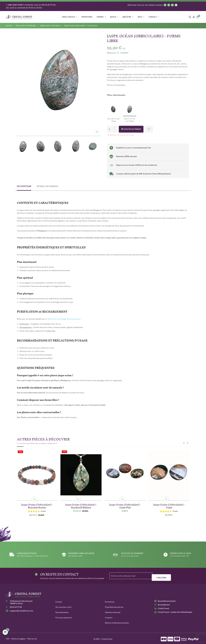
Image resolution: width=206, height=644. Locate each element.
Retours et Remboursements (117, 622)
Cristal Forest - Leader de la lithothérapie (175, 611)
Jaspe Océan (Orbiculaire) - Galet (169, 504)
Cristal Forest (163, 607)
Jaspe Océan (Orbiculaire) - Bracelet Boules (37, 504)
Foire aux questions (64, 616)
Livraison (109, 616)
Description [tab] (24, 186)
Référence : (112, 53)
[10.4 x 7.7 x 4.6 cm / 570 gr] (130, 111)
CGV (8, 637)
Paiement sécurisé (113, 611)
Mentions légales (18, 637)
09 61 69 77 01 (16, 606)
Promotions (110, 601)
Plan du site (32, 637)
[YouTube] (176, 5)
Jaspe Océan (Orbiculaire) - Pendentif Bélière (81, 504)
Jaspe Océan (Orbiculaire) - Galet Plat (125, 504)
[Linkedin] (172, 5)
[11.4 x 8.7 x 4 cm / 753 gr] (114, 111)
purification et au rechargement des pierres (63, 319)
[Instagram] (169, 5)
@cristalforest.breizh (167, 600)
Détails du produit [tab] (48, 186)
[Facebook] (165, 5)
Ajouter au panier (131, 129)
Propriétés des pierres (114, 606)
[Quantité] (112, 129)
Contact (59, 601)
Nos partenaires (62, 611)
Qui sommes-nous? (64, 606)
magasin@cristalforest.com (21, 609)
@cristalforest (164, 603)
